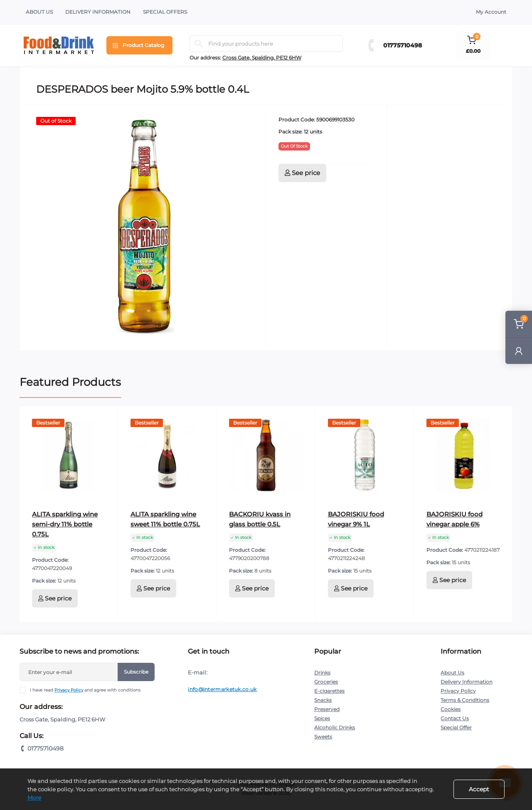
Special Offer (456, 727)
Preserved (327, 709)
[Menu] (139, 45)
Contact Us (455, 718)
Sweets (323, 737)
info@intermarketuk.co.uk (222, 689)
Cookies (451, 709)
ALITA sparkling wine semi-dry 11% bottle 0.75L (65, 524)
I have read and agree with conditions (85, 690)
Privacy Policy (69, 690)
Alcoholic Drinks (335, 727)
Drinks (322, 673)
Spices (322, 718)
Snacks (323, 700)
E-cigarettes (329, 691)
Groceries (326, 682)
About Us (39, 12)
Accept (479, 789)
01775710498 (403, 45)
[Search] (199, 44)
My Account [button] (491, 12)
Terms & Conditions (465, 700)
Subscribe (136, 672)
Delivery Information (98, 12)
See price (302, 173)
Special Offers (165, 12)
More (34, 798)
